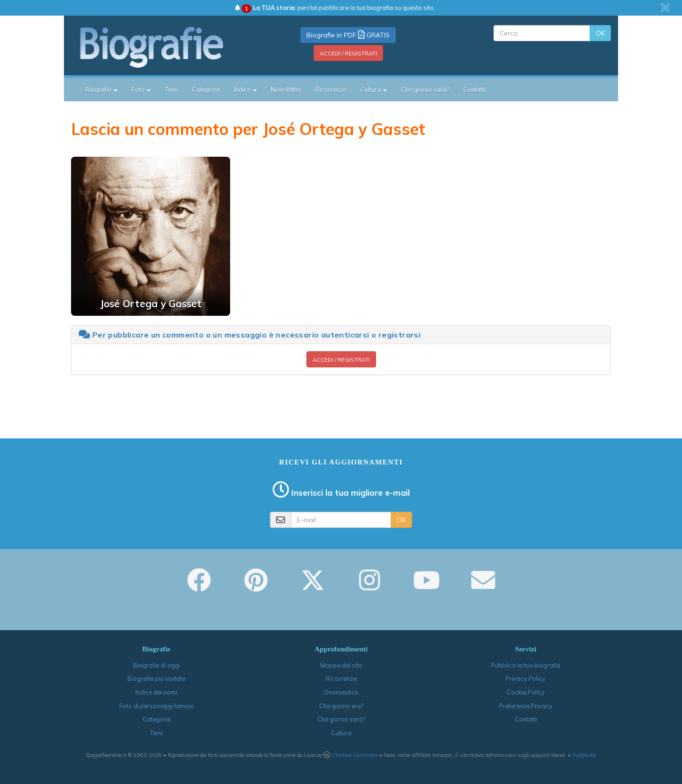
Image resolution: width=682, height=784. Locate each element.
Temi (171, 89)
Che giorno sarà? (425, 89)
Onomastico (341, 692)
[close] (665, 8)
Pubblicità (584, 755)
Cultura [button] (374, 89)
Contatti (474, 89)
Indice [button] (245, 89)
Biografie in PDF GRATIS (348, 35)
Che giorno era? (341, 706)
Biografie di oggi (157, 665)
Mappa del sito (341, 665)
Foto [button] (141, 89)
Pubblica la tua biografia (526, 665)
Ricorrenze (331, 89)
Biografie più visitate (156, 678)
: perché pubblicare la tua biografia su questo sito (334, 8)
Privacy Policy (526, 678)
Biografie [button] (101, 89)
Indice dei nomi (156, 692)
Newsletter (286, 89)
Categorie (206, 89)
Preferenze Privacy (526, 706)
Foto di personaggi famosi (157, 706)
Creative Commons (355, 755)
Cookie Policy (526, 692)
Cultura (341, 733)
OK (600, 33)
